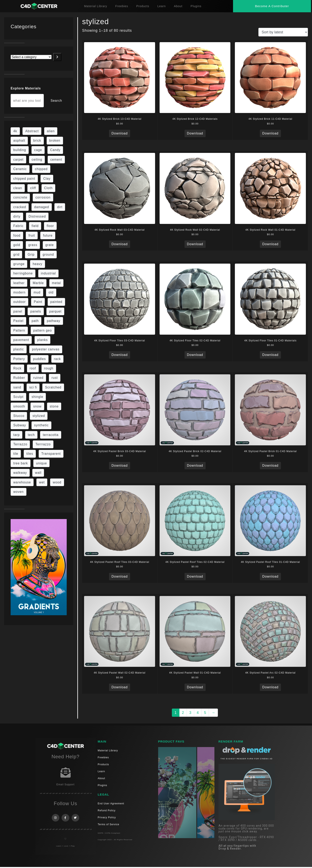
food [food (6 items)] (17, 235)
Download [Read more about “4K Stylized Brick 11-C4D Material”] (270, 133)
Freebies (122, 6)
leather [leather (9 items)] (19, 283)
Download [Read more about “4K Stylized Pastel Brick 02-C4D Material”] (195, 466)
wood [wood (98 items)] (57, 482)
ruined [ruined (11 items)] (38, 378)
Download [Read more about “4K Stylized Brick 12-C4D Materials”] (195, 133)
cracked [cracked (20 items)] (20, 207)
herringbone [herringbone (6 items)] (23, 273)
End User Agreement (111, 804)
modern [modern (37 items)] (19, 292)
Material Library (96, 6)
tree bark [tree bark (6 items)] (21, 463)
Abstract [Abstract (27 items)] (32, 131)
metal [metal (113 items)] (56, 283)
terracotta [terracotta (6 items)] (51, 435)
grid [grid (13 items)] (16, 255)
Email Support (65, 784)
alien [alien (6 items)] (51, 131)
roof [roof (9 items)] (33, 368)
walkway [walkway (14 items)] (20, 473)
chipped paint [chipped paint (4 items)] (24, 179)
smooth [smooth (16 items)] (19, 406)
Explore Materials (26, 88)
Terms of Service (109, 824)
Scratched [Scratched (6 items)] (53, 387)
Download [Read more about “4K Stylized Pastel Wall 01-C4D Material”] (195, 687)
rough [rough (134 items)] (49, 368)
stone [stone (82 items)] (54, 406)
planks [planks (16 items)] (43, 340)
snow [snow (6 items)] (37, 406)
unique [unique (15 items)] (41, 463)
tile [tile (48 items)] (16, 454)
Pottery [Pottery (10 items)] (19, 359)
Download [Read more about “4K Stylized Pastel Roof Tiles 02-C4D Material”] (195, 576)
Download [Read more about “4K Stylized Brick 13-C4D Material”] (120, 133)
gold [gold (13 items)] (17, 245)
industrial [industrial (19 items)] (48, 273)
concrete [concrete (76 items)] (20, 197)
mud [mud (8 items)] (37, 292)
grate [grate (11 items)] (50, 245)
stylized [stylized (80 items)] (39, 416)
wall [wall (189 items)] (38, 473)
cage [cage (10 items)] (38, 150)
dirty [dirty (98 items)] (17, 216)
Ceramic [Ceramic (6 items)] (20, 169)
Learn (162, 6)
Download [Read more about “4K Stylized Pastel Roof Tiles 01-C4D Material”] (270, 576)
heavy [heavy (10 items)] (38, 264)
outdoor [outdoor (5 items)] (19, 302)
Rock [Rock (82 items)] (17, 368)
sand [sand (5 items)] (17, 387)
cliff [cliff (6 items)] (33, 188)
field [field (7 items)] (35, 226)
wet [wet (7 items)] (42, 482)
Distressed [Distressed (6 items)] (37, 216)
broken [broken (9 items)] (55, 141)
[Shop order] (283, 32)
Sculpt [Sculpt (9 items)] (18, 397)
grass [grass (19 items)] (33, 245)
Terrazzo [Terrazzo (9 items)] (20, 444)
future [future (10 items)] (48, 235)
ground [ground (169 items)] (48, 255)
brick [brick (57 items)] (37, 141)
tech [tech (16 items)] (31, 435)
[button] (272, 6)
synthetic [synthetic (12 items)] (41, 425)
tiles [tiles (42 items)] (30, 454)
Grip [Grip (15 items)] (31, 255)
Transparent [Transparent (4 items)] (51, 454)
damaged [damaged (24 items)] (42, 207)
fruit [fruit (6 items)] (32, 235)
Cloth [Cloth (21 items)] (48, 188)
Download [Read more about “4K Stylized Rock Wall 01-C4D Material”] (270, 244)
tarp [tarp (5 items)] (16, 435)
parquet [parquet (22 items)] (55, 311)
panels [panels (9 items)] (36, 311)
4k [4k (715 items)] (15, 131)
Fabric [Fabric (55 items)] (18, 226)
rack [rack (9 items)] (57, 359)
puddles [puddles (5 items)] (39, 359)
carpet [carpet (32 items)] (18, 160)
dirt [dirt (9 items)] (60, 207)
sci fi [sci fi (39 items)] (33, 387)
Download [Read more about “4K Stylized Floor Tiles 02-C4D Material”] (195, 355)
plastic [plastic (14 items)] (19, 349)
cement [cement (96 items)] (56, 160)
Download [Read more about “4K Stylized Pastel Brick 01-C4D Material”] (270, 466)
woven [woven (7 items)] (19, 492)
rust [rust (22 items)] (55, 378)
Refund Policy (107, 810)
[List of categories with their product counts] (31, 57)
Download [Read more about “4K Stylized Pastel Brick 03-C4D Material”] (120, 466)
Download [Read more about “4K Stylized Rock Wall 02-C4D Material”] (195, 244)
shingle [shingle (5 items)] (38, 397)
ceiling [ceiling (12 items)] (37, 160)
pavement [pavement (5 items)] (21, 340)
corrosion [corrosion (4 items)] (43, 197)
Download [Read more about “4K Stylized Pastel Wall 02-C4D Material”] (120, 687)
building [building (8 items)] (20, 150)
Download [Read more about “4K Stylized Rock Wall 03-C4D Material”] (120, 244)
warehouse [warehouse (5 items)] (22, 482)
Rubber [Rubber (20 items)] (19, 378)
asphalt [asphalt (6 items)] (19, 141)
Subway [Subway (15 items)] (20, 425)
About (178, 6)
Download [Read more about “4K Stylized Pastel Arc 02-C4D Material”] (270, 687)
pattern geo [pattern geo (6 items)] (43, 330)
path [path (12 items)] (35, 321)
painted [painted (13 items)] (56, 302)
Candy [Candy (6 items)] (55, 150)
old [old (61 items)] (51, 292)
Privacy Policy (107, 817)
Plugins (196, 6)
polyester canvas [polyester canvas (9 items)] (46, 349)
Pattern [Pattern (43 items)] (19, 330)
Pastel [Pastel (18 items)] (18, 321)
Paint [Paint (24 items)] (38, 302)
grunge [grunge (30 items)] (19, 264)
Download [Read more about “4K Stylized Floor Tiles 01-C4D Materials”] (270, 355)
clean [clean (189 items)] (18, 188)
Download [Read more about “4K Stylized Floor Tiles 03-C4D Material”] (120, 355)
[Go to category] (57, 57)
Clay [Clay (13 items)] (47, 179)
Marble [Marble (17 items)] (38, 283)
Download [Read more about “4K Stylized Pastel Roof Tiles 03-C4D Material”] (120, 576)
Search (56, 101)
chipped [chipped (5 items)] (41, 169)
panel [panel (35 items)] (18, 311)
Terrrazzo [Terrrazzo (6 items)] (43, 444)
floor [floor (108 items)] (50, 226)
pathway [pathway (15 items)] (54, 321)
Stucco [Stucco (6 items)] (19, 416)
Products (143, 6)
